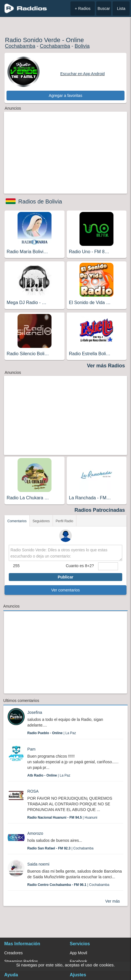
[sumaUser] (108, 566)
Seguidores (41, 521)
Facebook (79, 961)
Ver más (112, 901)
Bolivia (82, 46)
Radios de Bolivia (40, 201)
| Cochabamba (61, 848)
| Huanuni (62, 818)
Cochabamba (20, 46)
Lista (121, 8)
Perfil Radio (65, 521)
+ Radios (83, 8)
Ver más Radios (106, 366)
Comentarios (17, 521)
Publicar (65, 577)
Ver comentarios (65, 590)
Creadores (13, 953)
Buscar (104, 8)
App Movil (79, 953)
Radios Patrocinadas (100, 510)
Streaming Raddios (21, 961)
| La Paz (52, 733)
